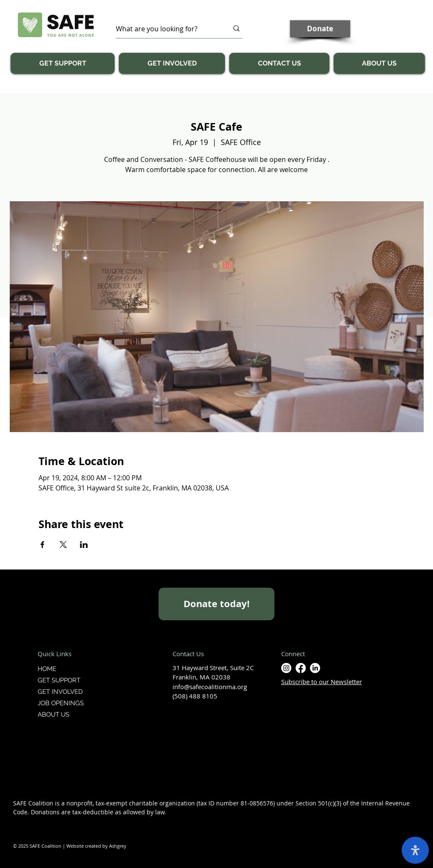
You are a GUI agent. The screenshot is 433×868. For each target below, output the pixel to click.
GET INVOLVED (60, 692)
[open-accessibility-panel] (415, 850)
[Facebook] (301, 668)
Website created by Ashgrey (96, 846)
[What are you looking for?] (166, 29)
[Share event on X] (63, 545)
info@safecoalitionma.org (210, 687)
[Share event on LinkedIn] (84, 545)
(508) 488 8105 (195, 696)
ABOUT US (53, 715)
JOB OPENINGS (61, 703)
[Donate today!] (216, 604)
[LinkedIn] (315, 668)
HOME (47, 669)
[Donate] (320, 29)
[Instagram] (286, 668)
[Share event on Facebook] (42, 545)
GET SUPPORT (59, 680)
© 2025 (21, 846)
